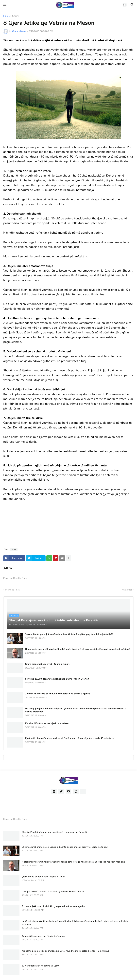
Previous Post (12, 590)
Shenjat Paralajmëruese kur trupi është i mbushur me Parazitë (55, 832)
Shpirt (15, 16)
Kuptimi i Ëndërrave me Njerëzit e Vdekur (47, 723)
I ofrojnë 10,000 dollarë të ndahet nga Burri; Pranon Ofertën (57, 679)
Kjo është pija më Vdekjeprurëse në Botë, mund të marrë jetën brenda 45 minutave (69, 738)
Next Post (127, 590)
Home (6, 16)
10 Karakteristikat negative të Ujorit (40, 966)
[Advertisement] (68, 522)
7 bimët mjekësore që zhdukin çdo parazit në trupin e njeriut (57, 694)
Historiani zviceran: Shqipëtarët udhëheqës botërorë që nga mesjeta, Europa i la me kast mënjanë (77, 649)
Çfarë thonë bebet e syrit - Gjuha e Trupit (47, 664)
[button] (5, 5)
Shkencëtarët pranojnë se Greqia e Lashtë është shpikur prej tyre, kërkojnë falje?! (69, 634)
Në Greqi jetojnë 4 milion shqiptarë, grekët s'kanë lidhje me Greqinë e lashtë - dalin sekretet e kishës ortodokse (76, 710)
